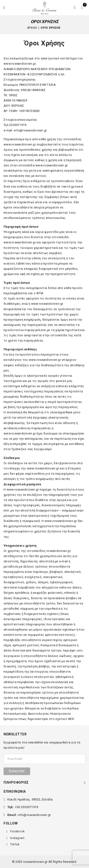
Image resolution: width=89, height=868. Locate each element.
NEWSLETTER (15, 734)
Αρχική (32, 28)
